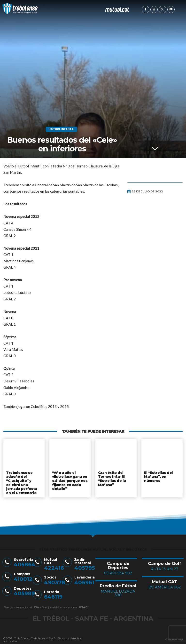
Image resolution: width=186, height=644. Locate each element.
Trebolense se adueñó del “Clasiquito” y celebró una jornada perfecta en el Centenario (24, 482)
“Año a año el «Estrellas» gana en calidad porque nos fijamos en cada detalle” (69, 480)
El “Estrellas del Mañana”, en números (158, 476)
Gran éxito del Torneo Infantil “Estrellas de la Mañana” (112, 478)
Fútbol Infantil (62, 129)
